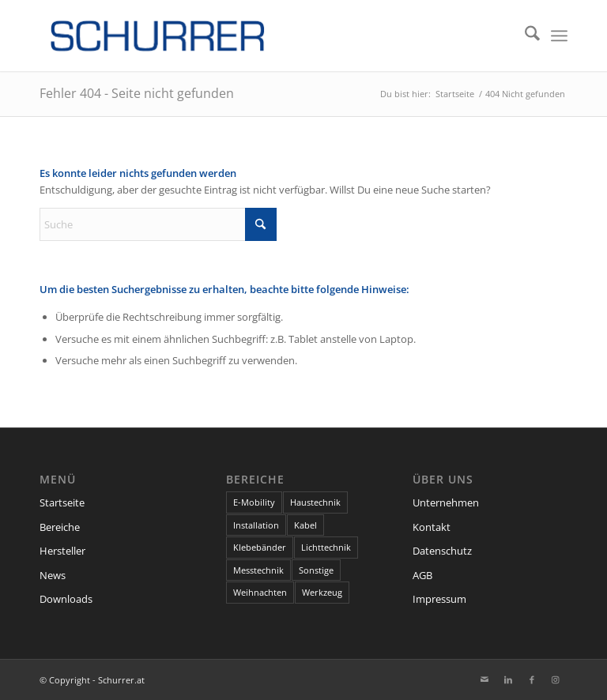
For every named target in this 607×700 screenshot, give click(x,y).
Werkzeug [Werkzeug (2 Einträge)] (322, 592)
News (53, 575)
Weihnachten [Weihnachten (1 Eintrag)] (260, 592)
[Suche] (524, 36)
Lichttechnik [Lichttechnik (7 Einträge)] (326, 547)
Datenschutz (442, 551)
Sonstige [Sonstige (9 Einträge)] (316, 570)
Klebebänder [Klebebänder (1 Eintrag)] (260, 547)
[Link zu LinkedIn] (508, 679)
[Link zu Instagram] (556, 679)
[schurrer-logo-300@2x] (158, 36)
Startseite (62, 502)
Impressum (439, 599)
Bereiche (60, 527)
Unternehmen (446, 502)
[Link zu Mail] (484, 679)
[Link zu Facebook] (532, 679)
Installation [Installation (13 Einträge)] (256, 525)
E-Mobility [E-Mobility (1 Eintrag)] (254, 502)
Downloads (66, 599)
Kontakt (432, 527)
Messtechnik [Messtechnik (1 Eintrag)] (258, 570)
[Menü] (559, 36)
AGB (422, 575)
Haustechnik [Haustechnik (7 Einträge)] (315, 502)
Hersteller (62, 551)
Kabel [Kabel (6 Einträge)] (305, 525)
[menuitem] (524, 36)
